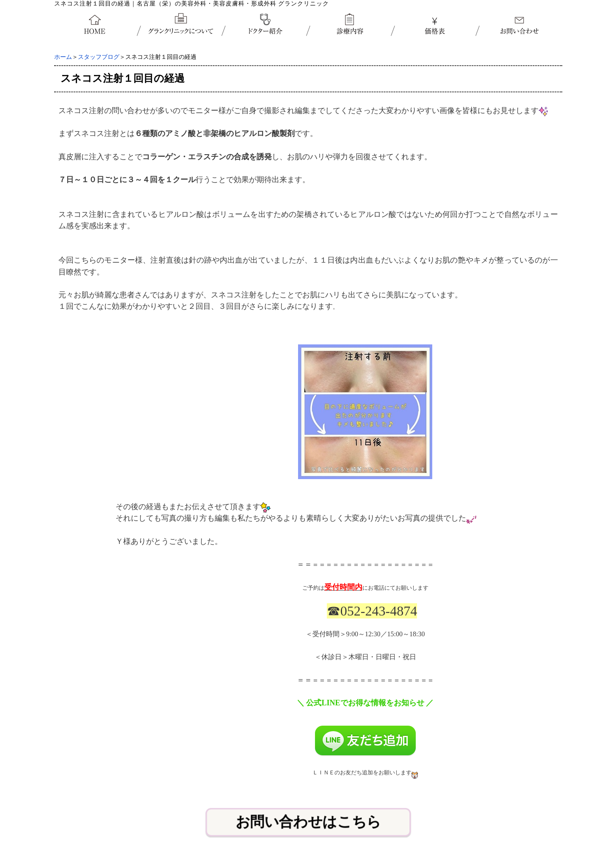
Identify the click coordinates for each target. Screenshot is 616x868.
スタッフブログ (99, 57)
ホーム (63, 57)
